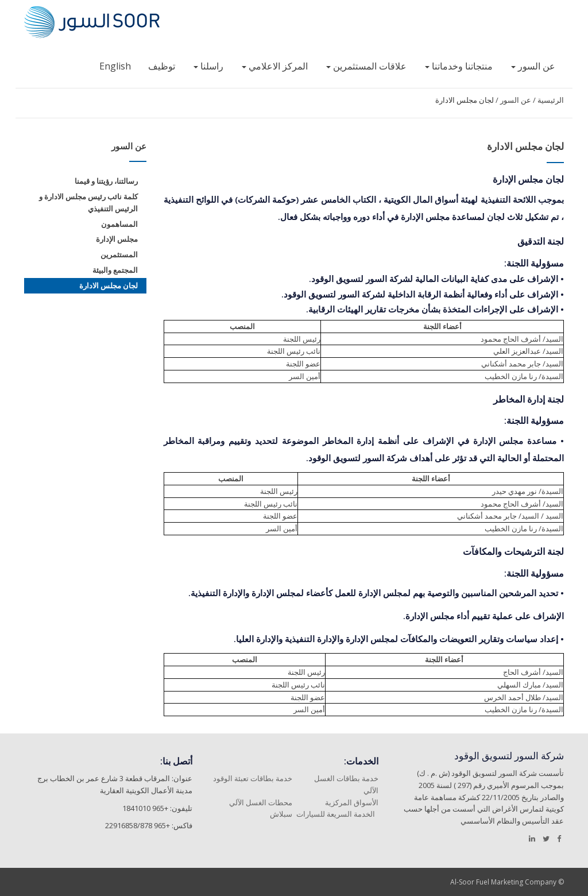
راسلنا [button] (208, 66)
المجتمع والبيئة (115, 270)
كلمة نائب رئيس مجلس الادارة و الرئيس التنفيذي (88, 202)
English (115, 66)
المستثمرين (119, 254)
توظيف (162, 66)
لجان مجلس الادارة (465, 100)
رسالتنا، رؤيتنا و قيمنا (106, 181)
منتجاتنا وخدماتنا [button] (459, 66)
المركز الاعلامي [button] (275, 66)
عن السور (516, 100)
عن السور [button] (533, 66)
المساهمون (119, 224)
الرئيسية (551, 100)
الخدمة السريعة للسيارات (336, 814)
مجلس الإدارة (117, 239)
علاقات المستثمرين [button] (366, 66)
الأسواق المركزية (352, 802)
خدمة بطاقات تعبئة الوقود (253, 778)
